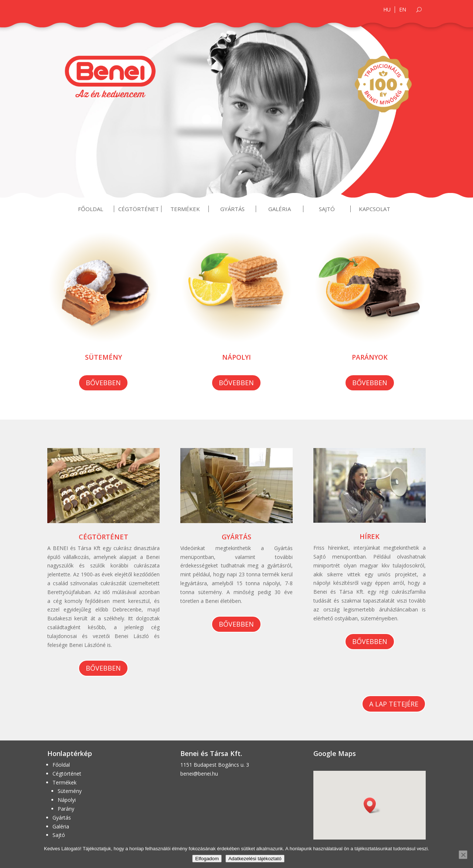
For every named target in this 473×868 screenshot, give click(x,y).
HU (387, 10)
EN (403, 10)
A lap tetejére (394, 704)
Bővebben (103, 383)
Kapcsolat (375, 209)
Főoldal (91, 209)
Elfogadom (207, 859)
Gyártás (232, 209)
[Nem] (463, 855)
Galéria (280, 209)
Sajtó (327, 209)
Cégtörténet (139, 209)
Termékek (185, 209)
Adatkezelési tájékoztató (255, 859)
